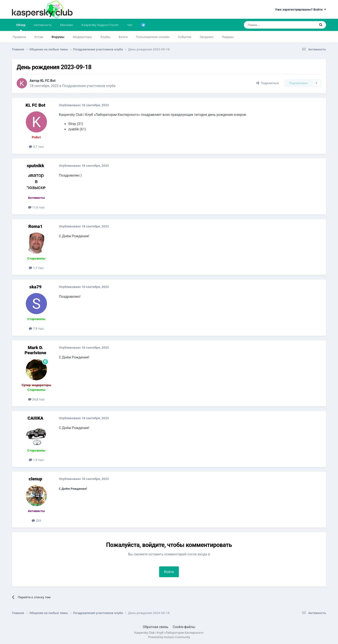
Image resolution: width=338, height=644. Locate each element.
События (185, 37)
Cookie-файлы (184, 627)
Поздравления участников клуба (89, 86)
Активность (43, 25)
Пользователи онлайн (153, 37)
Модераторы (82, 37)
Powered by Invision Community (169, 637)
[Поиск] (269, 25)
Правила (19, 37)
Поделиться (268, 83)
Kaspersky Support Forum (100, 25)
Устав (39, 37)
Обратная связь (156, 627)
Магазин (67, 25)
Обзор (21, 27)
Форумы (58, 37)
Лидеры (228, 37)
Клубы (105, 37)
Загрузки (207, 37)
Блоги (123, 37)
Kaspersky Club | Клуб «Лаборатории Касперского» (169, 633)
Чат (130, 25)
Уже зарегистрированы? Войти (301, 9)
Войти (169, 572)
